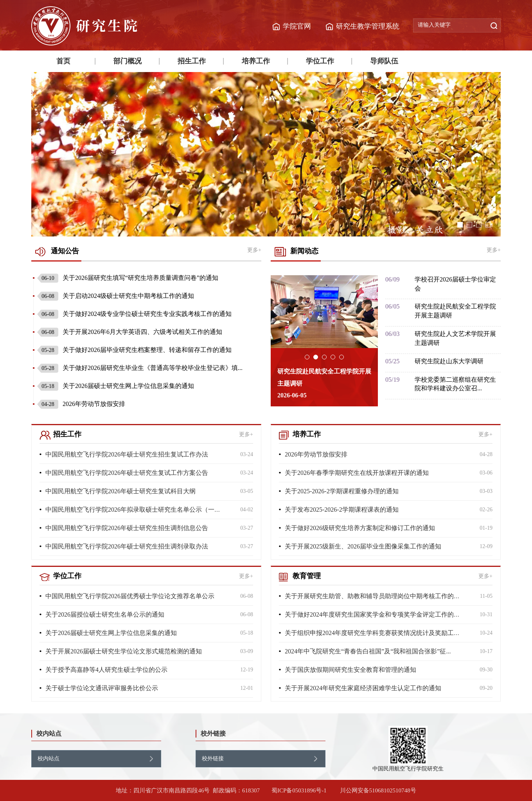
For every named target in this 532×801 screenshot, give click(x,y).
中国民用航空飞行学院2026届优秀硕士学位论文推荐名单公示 (130, 596)
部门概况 (128, 61)
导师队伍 (384, 61)
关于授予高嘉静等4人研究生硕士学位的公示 (106, 670)
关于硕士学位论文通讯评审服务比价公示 (102, 688)
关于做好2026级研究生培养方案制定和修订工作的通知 (360, 528)
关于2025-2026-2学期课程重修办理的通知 (342, 491)
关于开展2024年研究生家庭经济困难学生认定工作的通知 (363, 688)
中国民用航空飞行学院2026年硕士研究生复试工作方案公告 (127, 473)
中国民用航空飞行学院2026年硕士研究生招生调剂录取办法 (127, 546)
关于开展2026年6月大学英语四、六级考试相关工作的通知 (130, 332)
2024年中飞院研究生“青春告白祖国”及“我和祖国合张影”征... (368, 651)
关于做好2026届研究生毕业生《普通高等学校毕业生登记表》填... (140, 368)
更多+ (254, 250)
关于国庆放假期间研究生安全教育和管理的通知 (350, 670)
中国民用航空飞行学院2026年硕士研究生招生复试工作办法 (127, 454)
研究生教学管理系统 (368, 26)
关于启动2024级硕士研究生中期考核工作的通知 (116, 296)
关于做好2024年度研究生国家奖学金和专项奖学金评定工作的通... (375, 614)
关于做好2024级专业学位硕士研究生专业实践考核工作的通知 (134, 314)
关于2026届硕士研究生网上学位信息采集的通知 (116, 386)
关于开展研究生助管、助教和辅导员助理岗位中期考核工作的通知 (376, 596)
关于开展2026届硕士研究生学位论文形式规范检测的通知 (124, 651)
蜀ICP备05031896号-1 (300, 790)
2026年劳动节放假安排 (81, 404)
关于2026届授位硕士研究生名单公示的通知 (105, 614)
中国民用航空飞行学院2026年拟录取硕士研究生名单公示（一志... (135, 510)
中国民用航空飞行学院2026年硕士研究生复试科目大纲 (120, 491)
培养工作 (256, 61)
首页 (63, 61)
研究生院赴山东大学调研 (449, 361)
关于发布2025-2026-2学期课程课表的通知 (342, 510)
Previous (25, 154)
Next (507, 154)
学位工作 (320, 61)
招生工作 (192, 61)
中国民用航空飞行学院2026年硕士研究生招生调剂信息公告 (127, 528)
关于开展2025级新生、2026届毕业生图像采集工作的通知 (363, 546)
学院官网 (297, 26)
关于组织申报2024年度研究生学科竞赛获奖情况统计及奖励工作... (375, 633)
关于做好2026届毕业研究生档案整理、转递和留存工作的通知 (134, 350)
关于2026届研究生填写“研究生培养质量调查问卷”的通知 (128, 278)
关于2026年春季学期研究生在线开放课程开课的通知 (357, 473)
